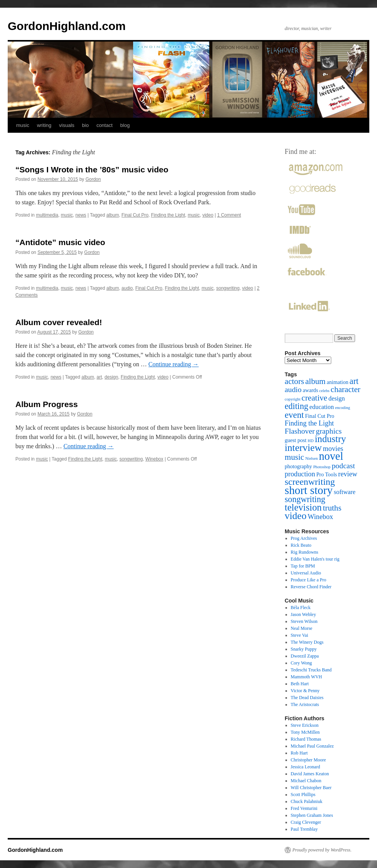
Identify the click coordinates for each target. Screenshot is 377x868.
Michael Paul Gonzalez (312, 746)
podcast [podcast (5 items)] (343, 466)
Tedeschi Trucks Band (311, 670)
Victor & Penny (305, 691)
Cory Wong (301, 663)
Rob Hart (299, 753)
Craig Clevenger (306, 822)
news (81, 215)
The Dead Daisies (307, 698)
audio (127, 288)
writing (44, 125)
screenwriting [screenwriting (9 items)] (310, 482)
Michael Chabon (306, 781)
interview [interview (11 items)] (303, 448)
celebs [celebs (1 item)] (324, 391)
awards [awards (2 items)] (310, 390)
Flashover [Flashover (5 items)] (300, 431)
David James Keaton (310, 774)
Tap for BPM (303, 566)
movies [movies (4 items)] (333, 449)
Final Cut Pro (135, 215)
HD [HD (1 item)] (311, 441)
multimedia (47, 215)
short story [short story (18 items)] (309, 490)
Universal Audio (306, 573)
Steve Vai (299, 635)
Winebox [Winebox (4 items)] (320, 517)
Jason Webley (304, 614)
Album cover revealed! (59, 322)
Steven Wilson (304, 621)
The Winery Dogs (307, 642)
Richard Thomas (306, 739)
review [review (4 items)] (348, 474)
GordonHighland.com (67, 26)
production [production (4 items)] (300, 474)
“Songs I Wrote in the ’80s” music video (92, 169)
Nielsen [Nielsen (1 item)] (311, 458)
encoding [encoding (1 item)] (343, 408)
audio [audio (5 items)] (293, 389)
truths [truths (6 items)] (332, 508)
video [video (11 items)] (296, 516)
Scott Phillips (303, 795)
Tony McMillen (305, 732)
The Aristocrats (305, 704)
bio (85, 125)
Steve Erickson (305, 725)
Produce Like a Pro (309, 580)
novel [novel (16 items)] (331, 456)
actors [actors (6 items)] (294, 381)
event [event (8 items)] (294, 415)
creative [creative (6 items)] (314, 398)
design (111, 377)
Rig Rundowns (305, 552)
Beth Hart (300, 684)
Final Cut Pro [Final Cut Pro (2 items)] (320, 416)
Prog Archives (304, 538)
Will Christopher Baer (311, 788)
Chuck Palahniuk (307, 801)
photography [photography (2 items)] (298, 466)
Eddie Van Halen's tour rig (315, 559)
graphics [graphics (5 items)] (329, 431)
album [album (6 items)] (315, 381)
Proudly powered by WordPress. (322, 850)
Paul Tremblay (304, 829)
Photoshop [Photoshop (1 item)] (322, 467)
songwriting (228, 288)
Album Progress (47, 404)
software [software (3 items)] (345, 492)
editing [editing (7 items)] (296, 406)
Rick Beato (301, 545)
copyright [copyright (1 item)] (293, 399)
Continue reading (174, 364)
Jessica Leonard (305, 767)
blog (125, 125)
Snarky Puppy (304, 649)
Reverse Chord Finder (311, 587)
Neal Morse (302, 628)
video (208, 215)
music (23, 125)
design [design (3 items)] (337, 398)
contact (105, 125)
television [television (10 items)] (303, 507)
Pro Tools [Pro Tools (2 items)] (327, 474)
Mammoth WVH (306, 677)
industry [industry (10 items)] (330, 439)
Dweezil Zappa (305, 656)
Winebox (154, 459)
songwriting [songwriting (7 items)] (305, 499)
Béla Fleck (301, 608)
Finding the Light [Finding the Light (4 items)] (309, 423)
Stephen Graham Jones (312, 815)
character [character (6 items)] (346, 389)
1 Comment (229, 215)
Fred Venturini (304, 808)
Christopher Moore (309, 760)
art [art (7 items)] (354, 381)
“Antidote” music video (60, 242)
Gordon (93, 179)
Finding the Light (168, 215)
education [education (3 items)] (322, 407)
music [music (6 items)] (294, 457)
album (113, 215)
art (99, 377)
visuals (67, 125)
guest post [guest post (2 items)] (296, 440)
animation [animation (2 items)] (337, 382)
